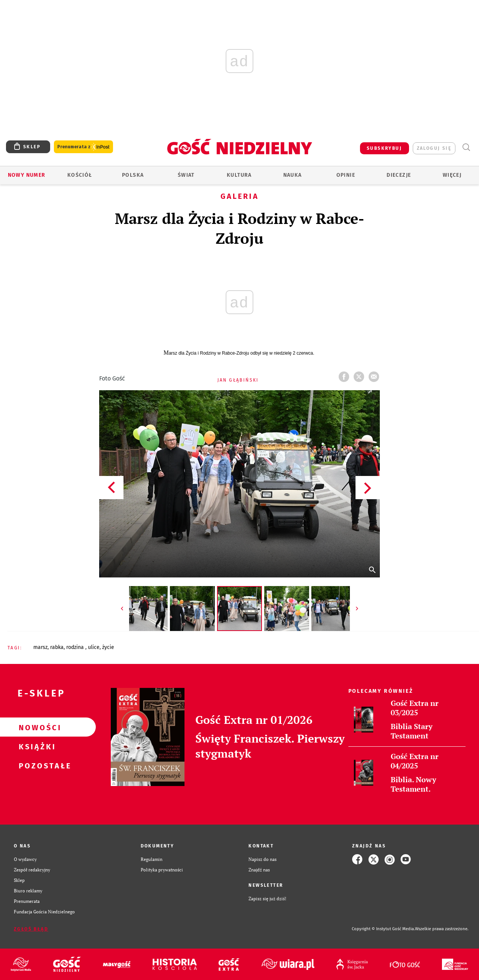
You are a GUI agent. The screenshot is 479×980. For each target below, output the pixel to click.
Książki (36, 746)
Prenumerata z (83, 147)
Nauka (293, 175)
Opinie (346, 175)
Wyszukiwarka (466, 147)
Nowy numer (27, 175)
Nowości (36, 727)
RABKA (57, 647)
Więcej (452, 175)
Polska (133, 175)
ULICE (94, 647)
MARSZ (40, 647)
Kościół (80, 175)
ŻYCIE (108, 647)
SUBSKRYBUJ (384, 148)
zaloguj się (434, 148)
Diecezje (399, 175)
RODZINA (76, 647)
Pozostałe (36, 765)
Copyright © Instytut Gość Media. (383, 929)
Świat (186, 175)
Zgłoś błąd (31, 929)
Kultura (239, 175)
